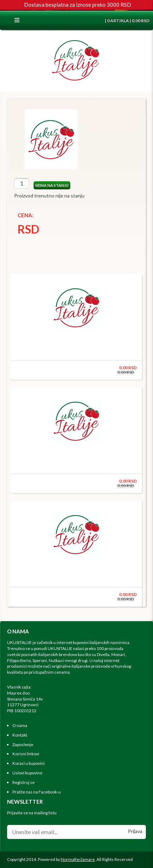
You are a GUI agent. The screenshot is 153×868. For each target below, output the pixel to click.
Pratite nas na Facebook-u (37, 792)
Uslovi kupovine (27, 773)
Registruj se (23, 782)
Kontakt (20, 735)
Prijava (135, 831)
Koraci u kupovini (28, 763)
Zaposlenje (23, 745)
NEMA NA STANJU (52, 185)
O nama (20, 725)
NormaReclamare (78, 859)
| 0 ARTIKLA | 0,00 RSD (127, 21)
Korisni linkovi (26, 754)
